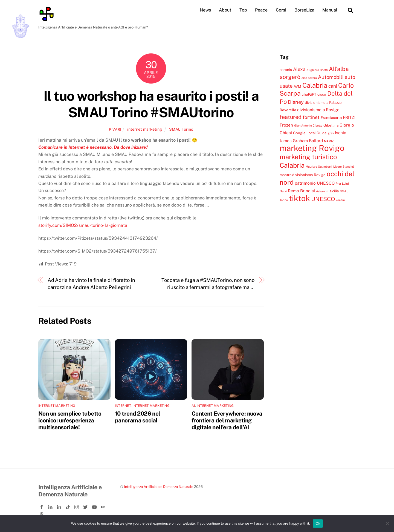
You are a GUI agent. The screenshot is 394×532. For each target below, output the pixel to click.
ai (193, 406)
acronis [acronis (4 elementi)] (286, 70)
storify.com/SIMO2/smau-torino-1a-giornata (83, 225)
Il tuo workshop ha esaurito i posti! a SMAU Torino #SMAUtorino (151, 104)
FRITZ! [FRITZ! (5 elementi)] (349, 117)
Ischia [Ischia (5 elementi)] (341, 133)
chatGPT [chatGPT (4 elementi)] (309, 94)
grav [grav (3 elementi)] (331, 133)
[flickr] (103, 506)
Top (243, 10)
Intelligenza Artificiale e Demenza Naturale (159, 487)
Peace (261, 10)
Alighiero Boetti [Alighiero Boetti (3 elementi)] (317, 70)
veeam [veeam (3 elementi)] (340, 200)
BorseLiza (304, 10)
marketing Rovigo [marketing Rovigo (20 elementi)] (312, 148)
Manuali (330, 10)
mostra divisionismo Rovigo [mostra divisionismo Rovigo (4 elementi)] (303, 175)
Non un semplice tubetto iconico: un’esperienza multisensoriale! (70, 420)
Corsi (281, 10)
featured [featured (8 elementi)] (291, 117)
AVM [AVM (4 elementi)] (297, 86)
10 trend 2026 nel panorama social (137, 417)
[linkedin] (51, 506)
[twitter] (86, 506)
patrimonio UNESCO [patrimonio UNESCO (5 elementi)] (315, 183)
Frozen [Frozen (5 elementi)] (286, 125)
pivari (115, 129)
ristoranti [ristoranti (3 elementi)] (322, 191)
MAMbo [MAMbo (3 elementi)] (329, 141)
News (205, 10)
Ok (318, 523)
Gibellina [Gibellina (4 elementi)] (331, 125)
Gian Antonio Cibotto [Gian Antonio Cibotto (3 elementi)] (308, 125)
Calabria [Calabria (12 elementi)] (315, 85)
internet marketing (145, 129)
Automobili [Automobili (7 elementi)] (331, 77)
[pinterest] (42, 513)
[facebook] (42, 506)
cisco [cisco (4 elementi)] (322, 94)
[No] (387, 524)
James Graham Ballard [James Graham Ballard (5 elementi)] (301, 141)
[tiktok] (68, 506)
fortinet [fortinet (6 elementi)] (311, 117)
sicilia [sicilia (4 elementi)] (334, 191)
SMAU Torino (181, 129)
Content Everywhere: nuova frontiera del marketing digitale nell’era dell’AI (227, 420)
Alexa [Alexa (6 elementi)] (299, 69)
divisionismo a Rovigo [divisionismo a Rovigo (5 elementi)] (318, 110)
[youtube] (95, 506)
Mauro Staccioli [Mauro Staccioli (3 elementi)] (344, 167)
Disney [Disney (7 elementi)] (296, 102)
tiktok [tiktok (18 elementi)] (299, 198)
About (225, 10)
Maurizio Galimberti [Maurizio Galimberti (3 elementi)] (319, 167)
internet (123, 406)
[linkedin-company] (60, 506)
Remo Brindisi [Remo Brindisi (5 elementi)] (301, 191)
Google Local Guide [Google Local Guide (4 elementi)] (310, 133)
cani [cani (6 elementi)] (333, 86)
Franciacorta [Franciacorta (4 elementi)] (331, 118)
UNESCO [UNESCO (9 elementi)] (323, 199)
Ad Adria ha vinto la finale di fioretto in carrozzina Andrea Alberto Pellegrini (91, 284)
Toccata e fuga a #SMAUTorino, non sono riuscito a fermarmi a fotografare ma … (208, 284)
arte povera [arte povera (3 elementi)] (309, 78)
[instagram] (77, 506)
